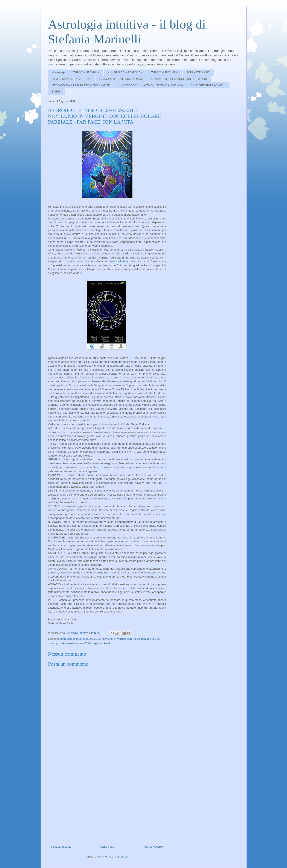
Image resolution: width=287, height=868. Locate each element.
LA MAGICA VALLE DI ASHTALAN (72, 79)
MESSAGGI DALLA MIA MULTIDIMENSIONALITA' (81, 85)
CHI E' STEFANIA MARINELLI (208, 85)
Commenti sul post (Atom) (113, 857)
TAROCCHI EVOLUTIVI (165, 73)
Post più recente (61, 847)
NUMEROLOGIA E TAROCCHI (125, 73)
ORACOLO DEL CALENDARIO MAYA (121, 79)
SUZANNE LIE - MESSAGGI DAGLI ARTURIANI (179, 79)
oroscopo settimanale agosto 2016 (69, 643)
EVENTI (57, 92)
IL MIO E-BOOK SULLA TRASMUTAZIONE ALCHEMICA (150, 85)
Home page (59, 73)
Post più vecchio (153, 847)
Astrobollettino (119, 261)
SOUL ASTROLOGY (198, 73)
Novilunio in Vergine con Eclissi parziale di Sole (131, 639)
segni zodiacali (101, 643)
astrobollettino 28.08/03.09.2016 (80, 639)
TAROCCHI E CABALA (87, 73)
